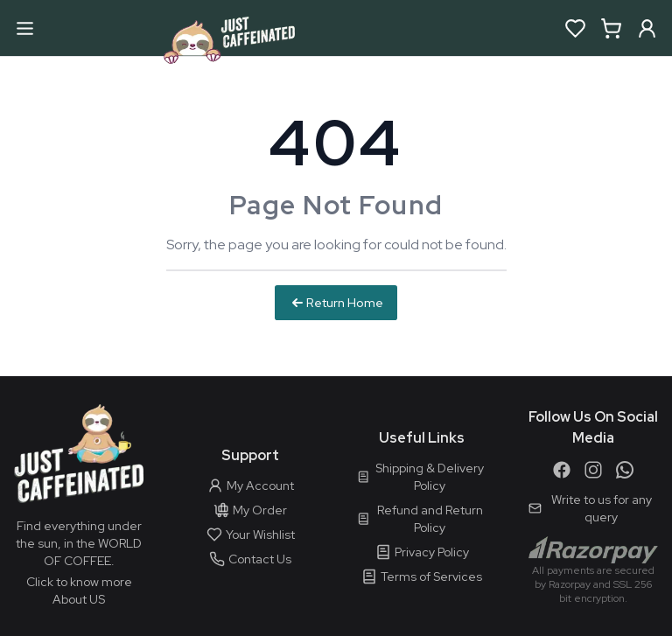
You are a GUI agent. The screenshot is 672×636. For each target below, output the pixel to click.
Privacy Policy (422, 552)
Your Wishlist (251, 535)
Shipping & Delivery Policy (420, 477)
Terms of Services (422, 577)
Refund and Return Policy (420, 519)
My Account (251, 486)
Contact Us (250, 559)
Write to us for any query (590, 508)
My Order (250, 510)
